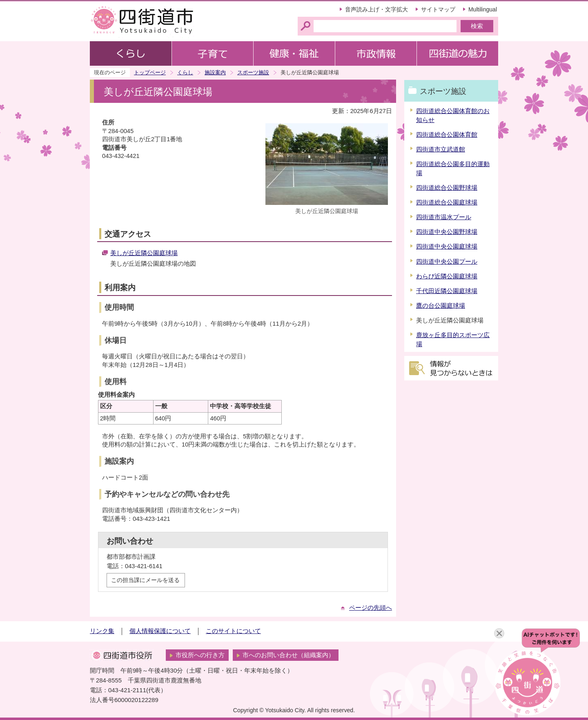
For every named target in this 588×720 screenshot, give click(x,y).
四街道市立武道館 (441, 149)
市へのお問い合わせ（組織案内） (288, 655)
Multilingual (483, 9)
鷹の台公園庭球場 (441, 306)
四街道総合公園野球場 (447, 188)
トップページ (150, 72)
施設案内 (215, 72)
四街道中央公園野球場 (447, 232)
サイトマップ (438, 9)
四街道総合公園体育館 (447, 135)
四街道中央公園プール (447, 262)
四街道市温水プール (444, 217)
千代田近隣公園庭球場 (447, 291)
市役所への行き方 (200, 655)
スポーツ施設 (253, 72)
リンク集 (102, 631)
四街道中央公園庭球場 (447, 247)
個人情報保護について (160, 631)
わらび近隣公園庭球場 (447, 276)
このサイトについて (233, 631)
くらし (185, 72)
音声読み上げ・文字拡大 (376, 9)
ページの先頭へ (371, 608)
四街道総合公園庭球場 (447, 202)
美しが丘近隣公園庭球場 (144, 253)
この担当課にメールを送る (145, 580)
